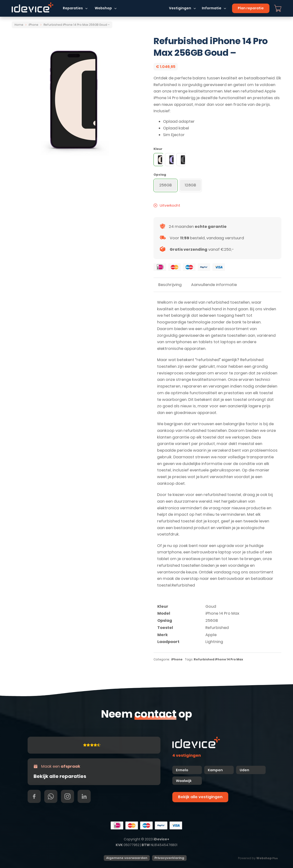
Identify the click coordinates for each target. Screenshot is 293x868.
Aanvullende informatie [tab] (214, 285)
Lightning (214, 642)
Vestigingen (180, 8)
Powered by (258, 858)
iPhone (33, 25)
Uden (244, 770)
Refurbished (217, 628)
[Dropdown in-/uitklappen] (86, 8)
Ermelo (182, 770)
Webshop (103, 8)
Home (19, 25)
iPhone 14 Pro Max (222, 613)
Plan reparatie (251, 8)
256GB (212, 620)
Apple (211, 635)
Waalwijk (184, 781)
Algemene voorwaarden (127, 858)
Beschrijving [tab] (170, 285)
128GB (190, 185)
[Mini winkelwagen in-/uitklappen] (278, 8)
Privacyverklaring (169, 858)
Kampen (216, 770)
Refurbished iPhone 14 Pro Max (218, 659)
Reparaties (73, 8)
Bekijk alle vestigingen (200, 797)
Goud (211, 606)
